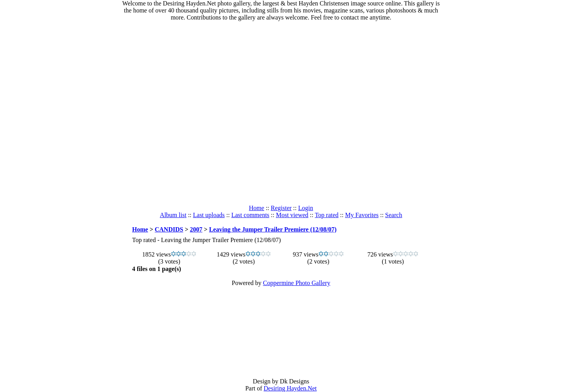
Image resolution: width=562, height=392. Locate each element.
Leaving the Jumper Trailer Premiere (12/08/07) (273, 229)
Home (257, 208)
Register (281, 208)
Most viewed (292, 215)
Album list (173, 215)
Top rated (327, 215)
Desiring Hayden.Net (290, 388)
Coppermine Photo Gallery (297, 283)
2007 (196, 229)
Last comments (250, 215)
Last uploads (209, 215)
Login (306, 208)
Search (394, 215)
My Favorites (362, 215)
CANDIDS (169, 229)
